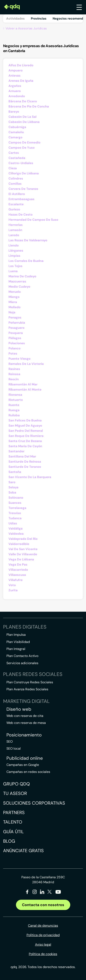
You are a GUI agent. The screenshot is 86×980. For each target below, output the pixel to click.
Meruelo (15, 292)
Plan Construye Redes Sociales (30, 682)
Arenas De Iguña (21, 81)
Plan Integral (16, 649)
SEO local (14, 748)
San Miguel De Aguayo (25, 426)
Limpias (14, 256)
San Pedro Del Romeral (26, 431)
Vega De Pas (18, 565)
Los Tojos (15, 266)
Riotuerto (16, 400)
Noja (12, 312)
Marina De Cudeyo (22, 276)
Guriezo (14, 209)
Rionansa (15, 395)
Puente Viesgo (19, 359)
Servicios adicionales (22, 663)
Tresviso (15, 513)
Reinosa (14, 374)
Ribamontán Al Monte (25, 390)
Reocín (14, 379)
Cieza (13, 168)
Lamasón (15, 230)
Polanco (15, 348)
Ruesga (14, 410)
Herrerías (16, 225)
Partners (14, 813)
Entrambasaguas (21, 199)
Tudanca (15, 518)
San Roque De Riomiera (26, 436)
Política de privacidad (43, 935)
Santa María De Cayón (25, 446)
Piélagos (15, 338)
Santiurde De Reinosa (25, 462)
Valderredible (19, 544)
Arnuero (15, 91)
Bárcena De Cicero (23, 101)
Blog (9, 841)
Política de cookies (43, 954)
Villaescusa (17, 575)
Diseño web (19, 709)
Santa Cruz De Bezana (25, 441)
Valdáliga (16, 528)
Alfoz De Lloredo (21, 65)
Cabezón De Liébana (24, 122)
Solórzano (16, 498)
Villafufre (16, 580)
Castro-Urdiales (21, 163)
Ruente (14, 405)
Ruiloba (14, 415)
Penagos (15, 317)
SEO (10, 741)
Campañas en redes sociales (28, 772)
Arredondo (17, 96)
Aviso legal (43, 944)
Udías (13, 523)
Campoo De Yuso (22, 148)
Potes (13, 353)
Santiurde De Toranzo (25, 467)
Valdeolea (16, 534)
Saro (12, 482)
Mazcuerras (17, 281)
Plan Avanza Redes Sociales (27, 689)
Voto (12, 585)
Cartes (14, 153)
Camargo (15, 137)
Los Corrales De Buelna (26, 261)
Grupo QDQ (16, 784)
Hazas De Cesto (21, 215)
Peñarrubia (17, 323)
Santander (16, 451)
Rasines (14, 369)
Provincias (39, 19)
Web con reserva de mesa (26, 723)
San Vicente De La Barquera (30, 477)
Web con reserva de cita (25, 716)
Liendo (14, 245)
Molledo (15, 307)
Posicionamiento (24, 735)
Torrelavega (17, 508)
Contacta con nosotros (43, 905)
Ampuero (16, 70)
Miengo (14, 297)
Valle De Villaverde (23, 554)
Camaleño (16, 132)
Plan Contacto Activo (22, 656)
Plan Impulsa (16, 635)
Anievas (15, 76)
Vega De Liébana (21, 559)
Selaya (13, 487)
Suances (15, 503)
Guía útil (13, 832)
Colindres (16, 178)
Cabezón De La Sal (22, 117)
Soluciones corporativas (34, 803)
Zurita (13, 590)
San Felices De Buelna (25, 420)
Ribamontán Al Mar (23, 384)
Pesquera (16, 333)
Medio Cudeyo (19, 287)
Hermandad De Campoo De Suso (33, 220)
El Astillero (17, 194)
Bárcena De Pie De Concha (29, 106)
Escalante (16, 204)
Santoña (15, 472)
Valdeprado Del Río (23, 539)
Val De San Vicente (23, 549)
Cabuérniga (17, 127)
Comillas (15, 184)
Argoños (15, 86)
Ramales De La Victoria (26, 364)
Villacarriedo (18, 570)
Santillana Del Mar (22, 456)
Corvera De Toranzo (23, 189)
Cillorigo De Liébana (24, 173)
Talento (13, 822)
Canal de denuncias (43, 926)
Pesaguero (16, 328)
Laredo (14, 235)
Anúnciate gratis (23, 851)
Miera (13, 302)
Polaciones (17, 343)
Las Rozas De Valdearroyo (28, 240)
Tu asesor (15, 793)
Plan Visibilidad (18, 642)
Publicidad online (25, 758)
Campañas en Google (23, 765)
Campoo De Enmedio (24, 142)
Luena (13, 271)
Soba (12, 492)
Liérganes (16, 251)
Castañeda (17, 158)
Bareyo (14, 112)
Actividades (15, 19)
